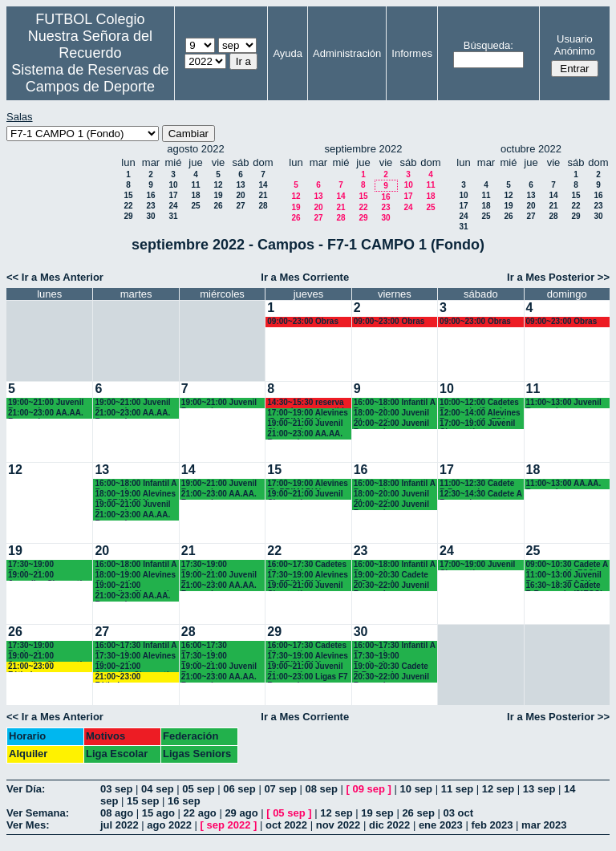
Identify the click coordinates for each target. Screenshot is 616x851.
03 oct (458, 813)
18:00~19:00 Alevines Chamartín (135, 575)
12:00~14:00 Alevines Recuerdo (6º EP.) (480, 413)
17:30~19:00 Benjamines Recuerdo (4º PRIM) (391, 656)
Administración (347, 53)
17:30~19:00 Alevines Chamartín (135, 656)
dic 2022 (389, 825)
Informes (412, 53)
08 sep (321, 789)
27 (240, 206)
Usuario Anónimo (575, 45)
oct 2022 (286, 825)
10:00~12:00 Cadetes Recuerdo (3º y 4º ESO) (479, 403)
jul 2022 (120, 825)
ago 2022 (169, 825)
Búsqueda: (488, 45)
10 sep (416, 789)
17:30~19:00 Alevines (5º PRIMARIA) (308, 575)
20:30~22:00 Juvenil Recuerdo (391, 586)
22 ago (200, 813)
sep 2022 (229, 825)
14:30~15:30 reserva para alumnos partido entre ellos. (308, 403)
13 (240, 185)
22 (128, 206)
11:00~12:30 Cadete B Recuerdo (477, 484)
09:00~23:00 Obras (303, 321)
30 (150, 216)
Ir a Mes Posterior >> (558, 277)
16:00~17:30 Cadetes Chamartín (307, 565)
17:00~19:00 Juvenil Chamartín (477, 424)
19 (218, 195)
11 (195, 185)
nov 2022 (338, 825)
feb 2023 (492, 825)
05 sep (198, 789)
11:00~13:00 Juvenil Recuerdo (564, 403)
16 (150, 195)
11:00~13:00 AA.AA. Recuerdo (564, 484)
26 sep (418, 813)
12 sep (498, 789)
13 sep (539, 789)
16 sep (184, 801)
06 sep (239, 789)
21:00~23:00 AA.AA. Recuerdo (46, 413)
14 (263, 185)
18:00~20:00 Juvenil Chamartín (391, 413)
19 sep (377, 813)
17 (173, 195)
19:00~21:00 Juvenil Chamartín (305, 424)
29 (128, 216)
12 (218, 185)
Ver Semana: (38, 813)
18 (195, 195)
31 (173, 216)
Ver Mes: (28, 825)
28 (263, 206)
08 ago (117, 813)
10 (173, 185)
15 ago (158, 813)
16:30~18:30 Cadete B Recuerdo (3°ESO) (565, 586)
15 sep (143, 801)
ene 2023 (441, 825)
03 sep (116, 789)
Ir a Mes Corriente (305, 277)
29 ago (241, 813)
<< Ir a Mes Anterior (55, 277)
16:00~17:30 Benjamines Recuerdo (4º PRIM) (219, 646)
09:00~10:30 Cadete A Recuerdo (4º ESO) (567, 565)
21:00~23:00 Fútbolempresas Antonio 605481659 (45, 667)
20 (240, 195)
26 (218, 206)
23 (150, 206)
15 (128, 195)
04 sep (157, 789)
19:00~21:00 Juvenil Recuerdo (46, 403)
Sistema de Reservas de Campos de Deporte (90, 78)
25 (195, 206)
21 (263, 195)
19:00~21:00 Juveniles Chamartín (47, 575)
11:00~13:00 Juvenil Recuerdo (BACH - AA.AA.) (564, 575)
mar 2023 (544, 825)
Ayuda (288, 53)
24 (173, 206)
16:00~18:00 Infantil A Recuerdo (395, 403)
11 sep (457, 789)
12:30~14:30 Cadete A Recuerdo (480, 494)
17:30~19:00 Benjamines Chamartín (31, 565)
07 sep (280, 789)
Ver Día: (26, 789)
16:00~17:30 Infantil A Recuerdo (136, 646)
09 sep (369, 789)
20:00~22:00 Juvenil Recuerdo (391, 424)
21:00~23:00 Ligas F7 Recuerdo (307, 677)
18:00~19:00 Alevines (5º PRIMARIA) (135, 494)
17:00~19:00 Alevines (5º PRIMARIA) (308, 413)
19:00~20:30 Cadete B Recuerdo (391, 575)
